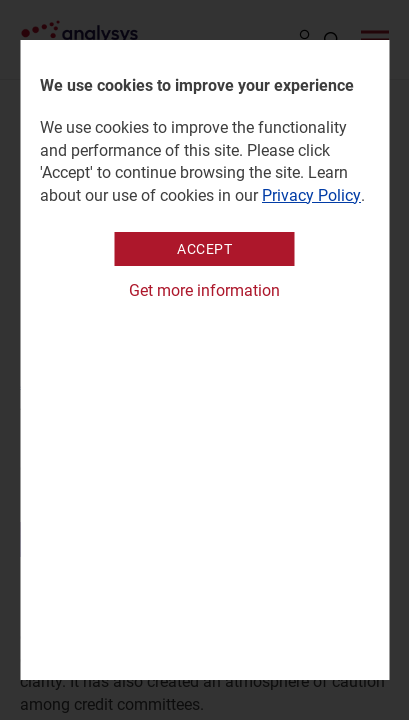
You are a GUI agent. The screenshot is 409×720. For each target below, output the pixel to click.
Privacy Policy (311, 195)
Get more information (204, 290)
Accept (204, 249)
